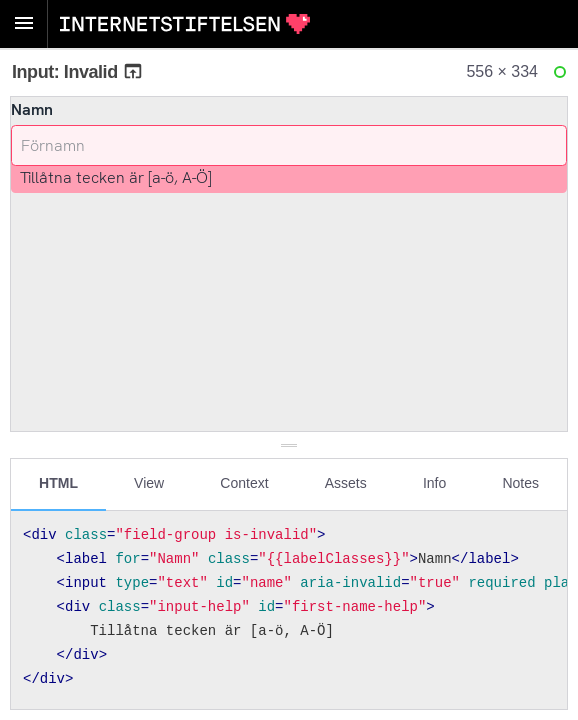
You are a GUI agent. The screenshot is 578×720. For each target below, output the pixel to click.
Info (434, 483)
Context (244, 483)
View (149, 483)
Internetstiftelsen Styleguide (185, 24)
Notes (520, 483)
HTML (58, 483)
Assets (346, 483)
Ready (563, 76)
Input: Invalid (78, 72)
